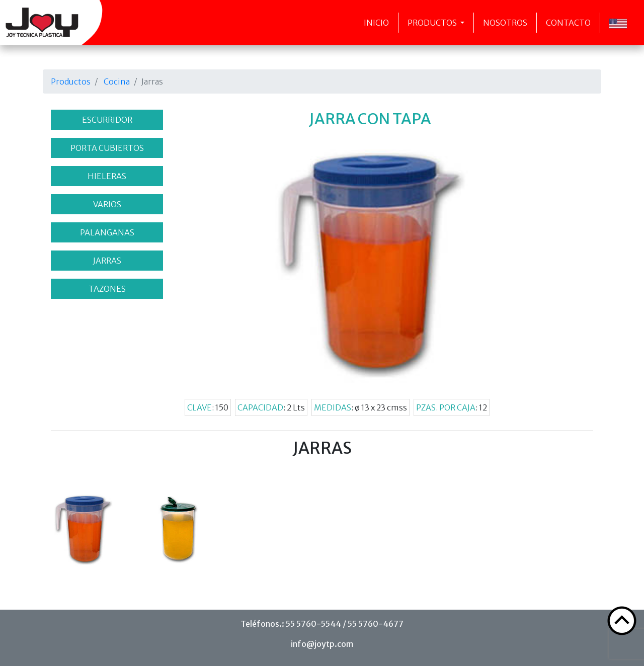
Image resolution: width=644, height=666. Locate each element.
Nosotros (505, 23)
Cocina (117, 81)
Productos (433, 23)
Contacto (568, 23)
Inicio (376, 23)
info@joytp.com (322, 644)
